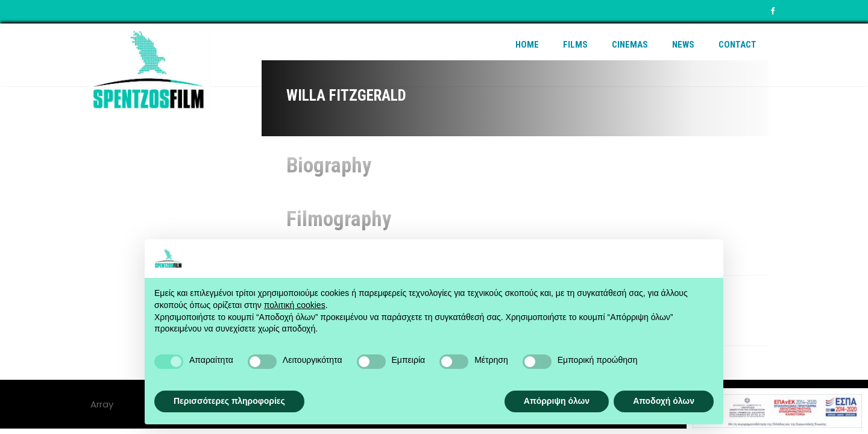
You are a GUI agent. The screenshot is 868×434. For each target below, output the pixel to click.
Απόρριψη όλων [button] (557, 401)
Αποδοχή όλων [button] (664, 401)
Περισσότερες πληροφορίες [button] (229, 401)
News (683, 45)
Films (575, 45)
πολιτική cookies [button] (295, 305)
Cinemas (630, 45)
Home (527, 45)
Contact (737, 45)
